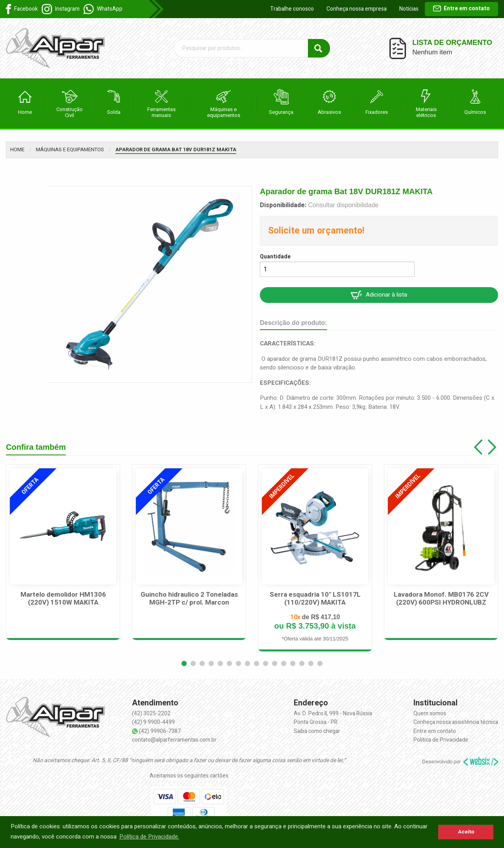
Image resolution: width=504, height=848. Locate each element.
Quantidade (275, 257)
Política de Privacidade (441, 740)
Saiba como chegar (317, 731)
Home (17, 149)
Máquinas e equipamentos (70, 149)
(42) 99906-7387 (160, 731)
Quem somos (430, 713)
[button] (184, 663)
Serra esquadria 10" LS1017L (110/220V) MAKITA (315, 599)
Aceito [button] (466, 832)
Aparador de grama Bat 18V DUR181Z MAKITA (176, 149)
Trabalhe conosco (292, 9)
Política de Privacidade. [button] (149, 837)
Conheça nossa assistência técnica (456, 722)
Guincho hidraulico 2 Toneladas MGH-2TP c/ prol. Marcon (189, 599)
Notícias (409, 9)
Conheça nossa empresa (357, 9)
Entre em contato (461, 8)
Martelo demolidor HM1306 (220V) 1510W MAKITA (63, 599)
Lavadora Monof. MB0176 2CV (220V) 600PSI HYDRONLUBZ (441, 599)
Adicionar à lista (379, 295)
